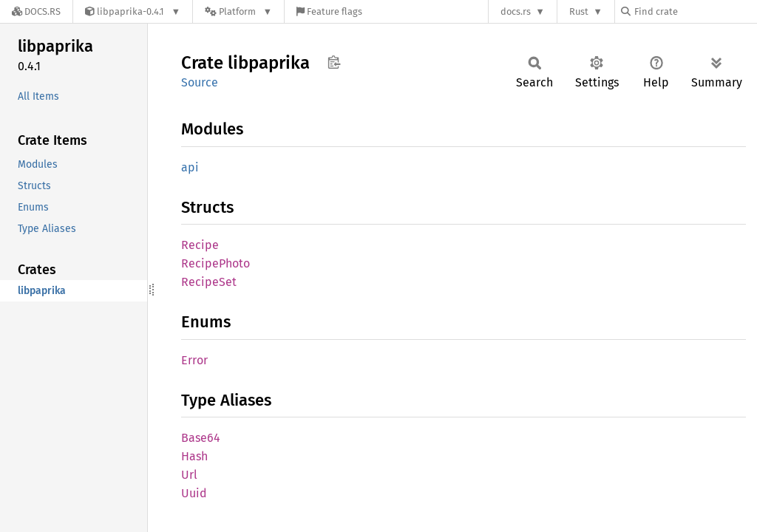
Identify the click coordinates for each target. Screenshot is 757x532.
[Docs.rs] (36, 11)
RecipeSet (209, 282)
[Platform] (238, 11)
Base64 (201, 438)
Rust (579, 11)
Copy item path (334, 62)
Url (189, 475)
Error (194, 360)
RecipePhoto (215, 263)
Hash (194, 456)
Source (200, 82)
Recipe (200, 245)
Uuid (194, 493)
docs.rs (516, 11)
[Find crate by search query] (695, 11)
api (190, 167)
